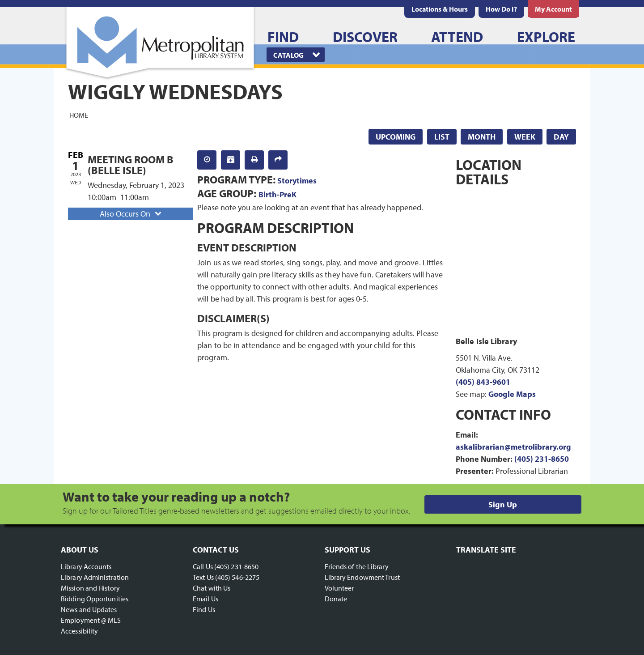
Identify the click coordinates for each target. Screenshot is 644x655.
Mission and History (90, 588)
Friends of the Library (357, 566)
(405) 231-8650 (542, 459)
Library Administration (95, 577)
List (442, 137)
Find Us (204, 609)
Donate (336, 599)
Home (79, 115)
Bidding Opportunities (95, 599)
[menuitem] (440, 9)
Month (482, 137)
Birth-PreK (278, 194)
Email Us (205, 599)
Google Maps (512, 394)
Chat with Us (212, 588)
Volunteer (339, 588)
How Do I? (501, 9)
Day (561, 137)
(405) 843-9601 (483, 382)
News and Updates (89, 609)
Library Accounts (86, 566)
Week (525, 137)
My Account (553, 9)
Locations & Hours (440, 9)
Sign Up (503, 504)
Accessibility (79, 631)
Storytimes (297, 181)
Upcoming (396, 137)
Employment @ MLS (91, 620)
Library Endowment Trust (362, 577)
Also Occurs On (131, 214)
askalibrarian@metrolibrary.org (513, 447)
